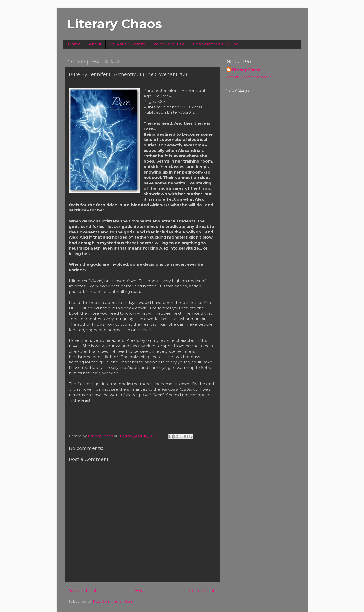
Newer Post (83, 590)
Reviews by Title (169, 44)
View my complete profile (249, 77)
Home (74, 44)
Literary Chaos (115, 24)
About (95, 44)
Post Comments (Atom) (114, 601)
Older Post (202, 590)
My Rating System (127, 44)
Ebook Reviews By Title (216, 44)
